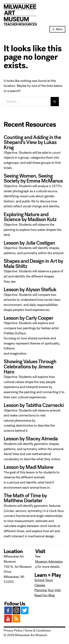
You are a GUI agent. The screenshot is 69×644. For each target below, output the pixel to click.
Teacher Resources (20, 24)
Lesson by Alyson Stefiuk (30, 290)
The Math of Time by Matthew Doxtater (25, 498)
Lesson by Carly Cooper (29, 318)
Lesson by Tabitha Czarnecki (34, 405)
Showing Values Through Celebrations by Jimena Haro (30, 367)
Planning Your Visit (48, 590)
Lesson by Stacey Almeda (31, 439)
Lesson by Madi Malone (29, 467)
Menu (59, 29)
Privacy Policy (13, 631)
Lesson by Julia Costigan (29, 243)
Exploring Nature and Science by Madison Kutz (30, 217)
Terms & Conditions (37, 631)
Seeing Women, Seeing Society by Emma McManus (33, 178)
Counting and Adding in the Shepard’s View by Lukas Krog (32, 142)
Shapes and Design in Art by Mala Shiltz (33, 264)
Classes (40, 585)
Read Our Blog (45, 595)
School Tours (44, 580)
